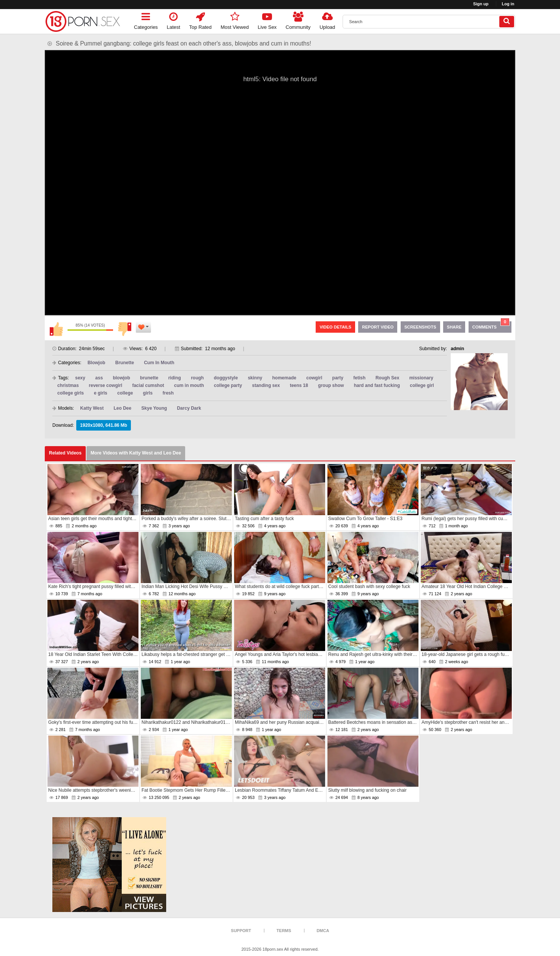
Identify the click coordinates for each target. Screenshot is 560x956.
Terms (284, 931)
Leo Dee (123, 408)
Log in (508, 4)
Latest (174, 20)
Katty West (92, 408)
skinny (255, 378)
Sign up (481, 4)
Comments (491, 325)
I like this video (56, 329)
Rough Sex (388, 378)
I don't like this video (124, 329)
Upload (327, 20)
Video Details (335, 327)
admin (457, 349)
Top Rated (201, 20)
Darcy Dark (189, 408)
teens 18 (299, 385)
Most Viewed (234, 20)
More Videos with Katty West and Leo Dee (136, 453)
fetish (359, 378)
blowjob (121, 378)
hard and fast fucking (377, 385)
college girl (422, 385)
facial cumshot (148, 385)
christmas (68, 385)
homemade (284, 378)
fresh (168, 393)
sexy (80, 378)
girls (148, 393)
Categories (146, 20)
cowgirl (314, 378)
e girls (100, 393)
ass (99, 378)
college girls (71, 393)
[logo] (83, 21)
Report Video (378, 327)
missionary (421, 378)
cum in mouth (189, 385)
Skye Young (154, 408)
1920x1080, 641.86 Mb (104, 425)
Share (454, 327)
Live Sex (267, 20)
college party (228, 385)
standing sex (266, 385)
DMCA (323, 931)
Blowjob (97, 363)
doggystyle (226, 378)
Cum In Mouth (159, 363)
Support (241, 931)
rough (197, 378)
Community (298, 20)
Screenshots (420, 327)
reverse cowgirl (105, 385)
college (125, 393)
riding (174, 378)
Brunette (125, 363)
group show (331, 385)
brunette (149, 378)
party (338, 378)
